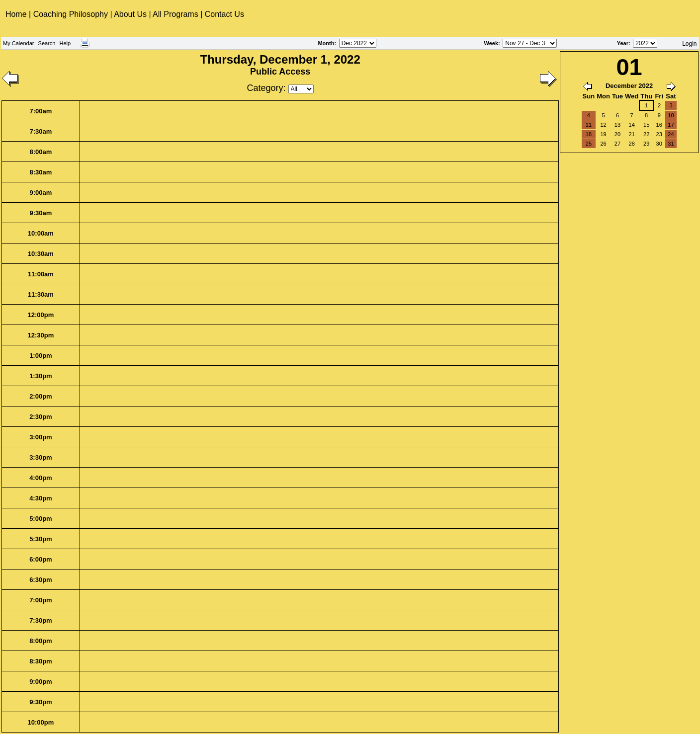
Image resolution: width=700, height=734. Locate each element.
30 (659, 144)
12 (603, 125)
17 (671, 125)
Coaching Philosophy (71, 14)
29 (646, 144)
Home (17, 14)
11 (589, 125)
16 (659, 125)
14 (632, 125)
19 (603, 134)
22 (646, 134)
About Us (130, 14)
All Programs (175, 14)
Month (326, 43)
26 (603, 144)
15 (646, 125)
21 (632, 134)
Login (689, 44)
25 (589, 144)
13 (617, 125)
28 (632, 144)
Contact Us (224, 14)
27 (617, 144)
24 (671, 134)
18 (589, 134)
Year (623, 43)
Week (491, 43)
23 (659, 134)
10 (671, 115)
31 (671, 144)
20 (617, 134)
